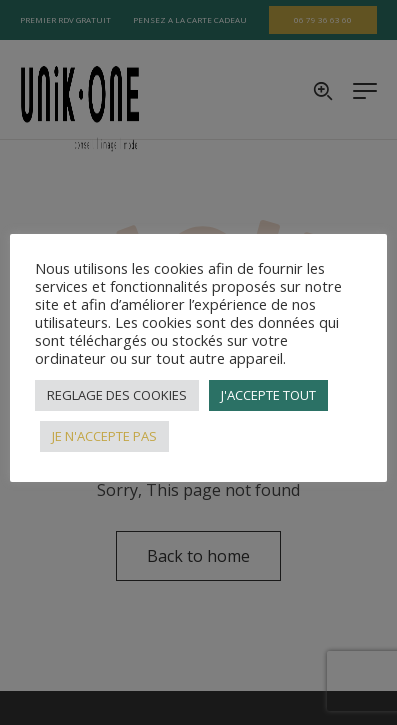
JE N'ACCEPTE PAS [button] (104, 436)
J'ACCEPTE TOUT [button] (268, 395)
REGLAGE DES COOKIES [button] (117, 395)
